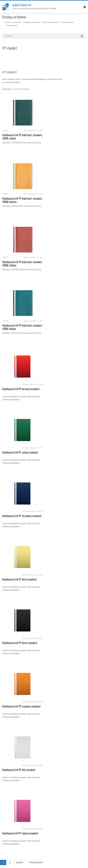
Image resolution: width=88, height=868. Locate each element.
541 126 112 (29, 724)
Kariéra (5, 679)
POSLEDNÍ (36, 481)
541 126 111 (16, 724)
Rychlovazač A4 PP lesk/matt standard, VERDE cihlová (17, 200)
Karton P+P (22, 5)
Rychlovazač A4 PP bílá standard (19, 452)
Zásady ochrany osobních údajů (16, 686)
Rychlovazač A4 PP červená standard (21, 262)
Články (5, 652)
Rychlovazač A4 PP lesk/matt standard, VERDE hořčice (61, 137)
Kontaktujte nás (9, 658)
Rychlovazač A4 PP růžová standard (64, 452)
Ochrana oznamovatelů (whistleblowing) (20, 699)
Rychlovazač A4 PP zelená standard (64, 262)
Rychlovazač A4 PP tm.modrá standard (22, 325)
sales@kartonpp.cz (17, 727)
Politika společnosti (11, 706)
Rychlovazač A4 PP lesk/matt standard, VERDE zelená (17, 137)
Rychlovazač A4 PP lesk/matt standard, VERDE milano (61, 200)
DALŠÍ (20, 481)
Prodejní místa (9, 672)
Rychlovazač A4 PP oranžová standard (65, 389)
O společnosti (8, 665)
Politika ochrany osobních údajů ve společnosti (23, 692)
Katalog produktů (10, 645)
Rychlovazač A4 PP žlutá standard (63, 325)
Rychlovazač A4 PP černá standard (20, 389)
